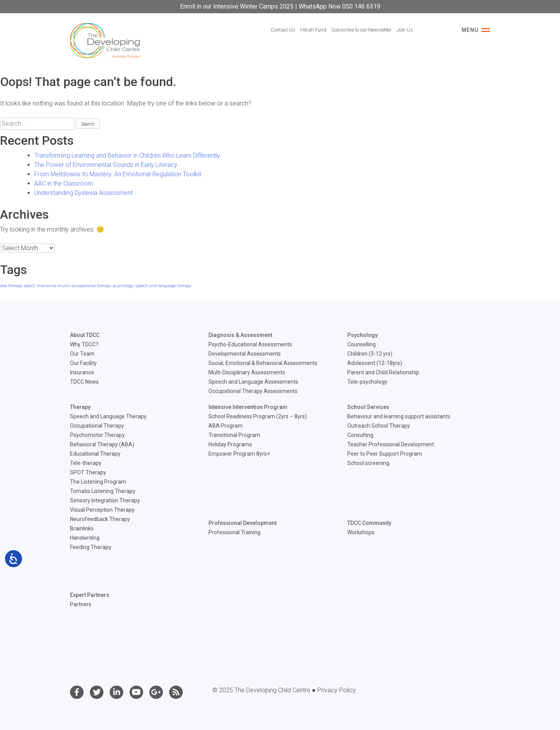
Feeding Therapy (91, 547)
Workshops (361, 532)
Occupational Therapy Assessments (253, 391)
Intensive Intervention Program (248, 407)
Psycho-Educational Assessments (250, 344)
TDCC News (84, 382)
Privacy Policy (337, 690)
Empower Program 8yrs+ (239, 454)
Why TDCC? (84, 344)
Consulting (360, 435)
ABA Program (226, 426)
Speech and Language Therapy (108, 416)
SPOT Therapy (88, 472)
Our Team (82, 354)
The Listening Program (98, 482)
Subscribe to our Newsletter (361, 30)
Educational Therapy (95, 454)
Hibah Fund (313, 30)
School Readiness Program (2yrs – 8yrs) (258, 416)
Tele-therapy (86, 463)
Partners (81, 604)
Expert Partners (90, 595)
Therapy (80, 407)
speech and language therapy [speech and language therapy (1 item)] (163, 286)
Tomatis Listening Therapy (103, 491)
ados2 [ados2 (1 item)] (30, 286)
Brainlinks (82, 528)
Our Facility (83, 363)
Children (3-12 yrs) (370, 354)
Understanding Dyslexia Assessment (83, 193)
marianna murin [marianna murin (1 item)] (53, 286)
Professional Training (234, 532)
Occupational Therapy (97, 426)
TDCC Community (369, 523)
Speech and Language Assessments (253, 382)
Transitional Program (234, 435)
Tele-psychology (367, 382)
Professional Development (242, 523)
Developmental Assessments (245, 354)
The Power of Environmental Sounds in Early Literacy (106, 165)
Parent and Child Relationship (383, 372)
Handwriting (85, 538)
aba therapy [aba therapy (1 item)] (11, 286)
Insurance (82, 372)
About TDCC (85, 335)
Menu (476, 30)
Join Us (405, 30)
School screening (368, 463)
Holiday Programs (230, 444)
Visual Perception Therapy (102, 510)
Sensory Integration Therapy (105, 500)
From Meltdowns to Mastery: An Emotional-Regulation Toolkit (118, 174)
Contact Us (283, 30)
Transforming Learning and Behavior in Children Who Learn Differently (127, 155)
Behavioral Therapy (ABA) (102, 444)
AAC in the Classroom (64, 183)
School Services (368, 407)
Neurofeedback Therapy (100, 519)
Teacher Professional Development (391, 444)
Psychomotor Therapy (97, 435)
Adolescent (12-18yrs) (375, 363)
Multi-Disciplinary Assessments (247, 372)
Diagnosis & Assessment (240, 335)
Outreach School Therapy (379, 426)
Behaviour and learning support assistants (399, 416)
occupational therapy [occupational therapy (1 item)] (91, 286)
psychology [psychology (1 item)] (123, 286)
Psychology (362, 335)
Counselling (361, 344)
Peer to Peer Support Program (385, 454)
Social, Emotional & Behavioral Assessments (263, 363)
